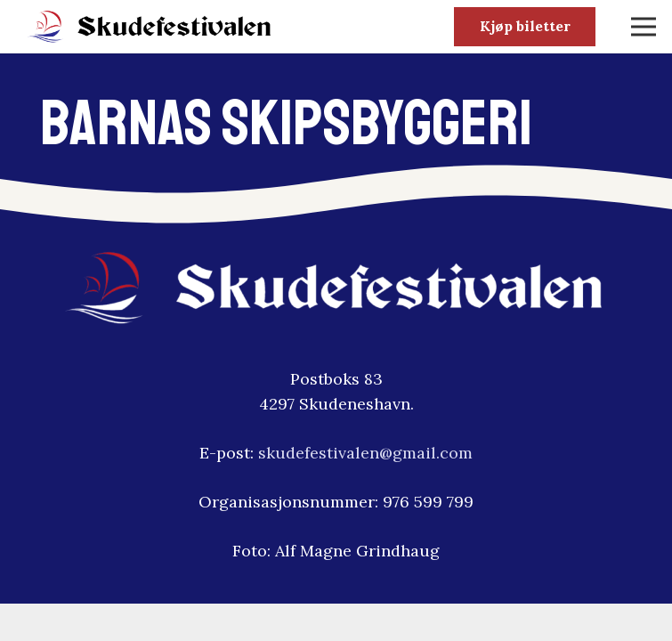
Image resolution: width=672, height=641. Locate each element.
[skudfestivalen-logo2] (150, 27)
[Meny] (644, 27)
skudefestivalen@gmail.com (365, 453)
